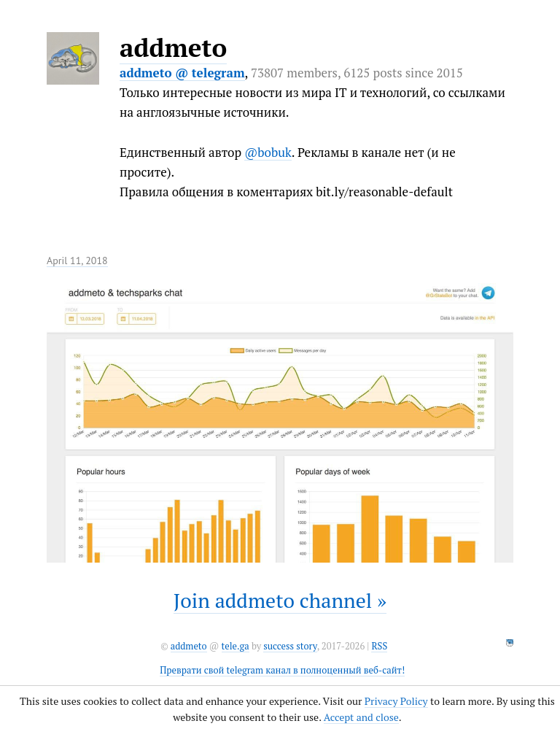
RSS (379, 646)
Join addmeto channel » (280, 600)
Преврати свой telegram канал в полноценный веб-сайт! (282, 670)
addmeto (173, 47)
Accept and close (361, 717)
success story (290, 646)
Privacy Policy (396, 701)
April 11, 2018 (77, 261)
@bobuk (268, 152)
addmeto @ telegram (182, 73)
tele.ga (236, 646)
